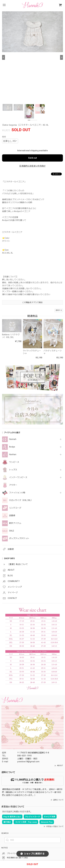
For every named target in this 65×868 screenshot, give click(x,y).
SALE (12, 531)
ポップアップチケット (19, 538)
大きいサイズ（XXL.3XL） (21, 500)
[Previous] (4, 57)
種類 (4, 137)
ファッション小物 (17, 493)
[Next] (61, 57)
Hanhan (13, 454)
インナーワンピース (18, 477)
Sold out (33, 158)
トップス (13, 470)
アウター (13, 485)
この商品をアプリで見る (32, 302)
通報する (59, 310)
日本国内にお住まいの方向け (32, 166)
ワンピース (14, 462)
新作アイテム (15, 523)
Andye (12, 447)
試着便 (12, 515)
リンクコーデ (15, 508)
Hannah (13, 439)
